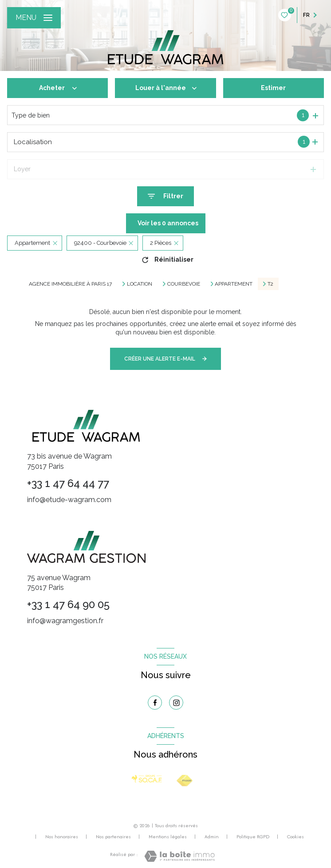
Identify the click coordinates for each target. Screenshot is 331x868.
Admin (212, 837)
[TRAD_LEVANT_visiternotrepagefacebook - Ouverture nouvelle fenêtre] (155, 703)
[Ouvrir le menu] (34, 18)
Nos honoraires (62, 837)
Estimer (273, 88)
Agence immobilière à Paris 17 (70, 284)
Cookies (296, 837)
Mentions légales (168, 837)
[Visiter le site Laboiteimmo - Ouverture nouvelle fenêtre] (179, 856)
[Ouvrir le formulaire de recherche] (165, 196)
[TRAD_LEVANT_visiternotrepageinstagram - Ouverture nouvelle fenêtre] (176, 703)
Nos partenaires (113, 837)
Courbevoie (184, 284)
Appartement (234, 284)
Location (140, 284)
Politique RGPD (253, 837)
